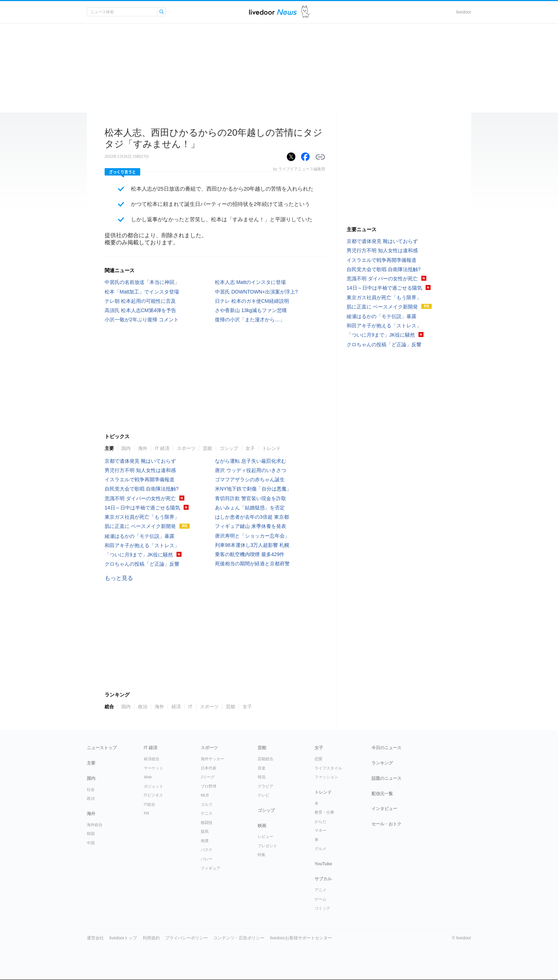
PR (146, 813)
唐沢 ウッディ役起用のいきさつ (251, 470)
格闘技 (207, 823)
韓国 (91, 834)
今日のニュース (386, 748)
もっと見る (119, 578)
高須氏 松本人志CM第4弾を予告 (140, 310)
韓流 (262, 777)
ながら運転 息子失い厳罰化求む (251, 461)
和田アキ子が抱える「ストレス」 (142, 545)
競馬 (205, 831)
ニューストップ (102, 748)
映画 (262, 826)
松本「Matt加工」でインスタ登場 (142, 292)
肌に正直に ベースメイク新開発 (140, 526)
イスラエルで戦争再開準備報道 (139, 479)
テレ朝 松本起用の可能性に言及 (140, 301)
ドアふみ (306, 12)
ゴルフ (207, 804)
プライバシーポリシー (186, 938)
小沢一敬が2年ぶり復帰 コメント (142, 320)
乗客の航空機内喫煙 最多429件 (250, 554)
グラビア (265, 786)
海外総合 (95, 825)
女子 (250, 448)
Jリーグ (208, 777)
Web (148, 777)
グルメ (320, 849)
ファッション (326, 777)
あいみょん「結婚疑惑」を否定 (250, 508)
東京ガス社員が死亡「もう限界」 (142, 517)
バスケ (207, 850)
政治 (143, 707)
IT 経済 (162, 448)
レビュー (265, 836)
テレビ (264, 795)
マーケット (154, 768)
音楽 (262, 768)
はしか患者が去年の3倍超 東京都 (252, 517)
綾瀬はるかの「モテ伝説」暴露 (139, 536)
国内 (126, 448)
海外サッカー (212, 759)
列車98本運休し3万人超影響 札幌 (252, 545)
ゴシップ (229, 448)
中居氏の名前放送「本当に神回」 (142, 282)
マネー (320, 830)
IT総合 (149, 804)
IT (190, 707)
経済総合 (152, 759)
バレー (207, 859)
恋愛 (319, 759)
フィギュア (210, 868)
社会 (91, 789)
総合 (109, 707)
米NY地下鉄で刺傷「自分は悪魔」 (253, 489)
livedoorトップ (123, 938)
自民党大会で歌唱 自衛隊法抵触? (142, 489)
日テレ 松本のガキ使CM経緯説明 (252, 301)
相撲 (205, 841)
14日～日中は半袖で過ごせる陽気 (142, 508)
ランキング (382, 763)
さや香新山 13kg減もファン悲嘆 (251, 310)
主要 (109, 448)
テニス (207, 813)
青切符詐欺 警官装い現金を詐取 (251, 498)
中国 (91, 843)
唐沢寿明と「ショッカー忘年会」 (252, 536)
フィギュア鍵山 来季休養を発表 (251, 526)
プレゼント (267, 846)
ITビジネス (153, 795)
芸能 (207, 448)
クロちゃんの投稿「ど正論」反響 (142, 564)
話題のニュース (386, 778)
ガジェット (154, 786)
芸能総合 (265, 759)
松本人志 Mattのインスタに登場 (250, 282)
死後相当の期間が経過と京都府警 (252, 564)
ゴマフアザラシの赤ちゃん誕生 (250, 479)
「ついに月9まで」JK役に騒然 (139, 555)
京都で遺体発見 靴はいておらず (140, 461)
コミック (322, 908)
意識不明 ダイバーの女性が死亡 (140, 498)
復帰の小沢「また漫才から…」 (250, 320)
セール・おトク (386, 824)
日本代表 (209, 768)
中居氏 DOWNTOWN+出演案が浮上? (256, 292)
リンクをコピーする (320, 157)
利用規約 (151, 938)
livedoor (464, 12)
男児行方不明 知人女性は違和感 (140, 470)
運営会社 (95, 938)
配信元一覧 (382, 794)
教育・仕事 (324, 812)
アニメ (320, 890)
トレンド (272, 448)
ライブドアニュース (273, 12)
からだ (320, 821)
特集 (262, 855)
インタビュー (384, 809)
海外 (143, 448)
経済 (176, 707)
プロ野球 (209, 786)
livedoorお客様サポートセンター (301, 938)
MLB (205, 795)
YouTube (323, 864)
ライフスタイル (328, 768)
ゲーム (320, 899)
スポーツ (186, 448)
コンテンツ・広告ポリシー (239, 938)
